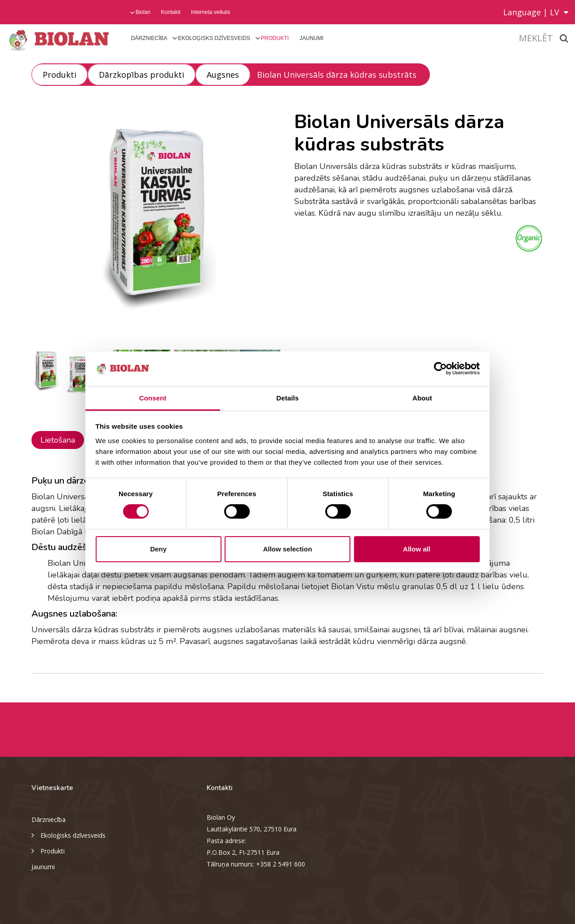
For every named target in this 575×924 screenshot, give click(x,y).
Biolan (143, 12)
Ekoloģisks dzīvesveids (214, 38)
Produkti (275, 38)
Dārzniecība (149, 38)
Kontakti (170, 12)
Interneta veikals (210, 12)
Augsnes (223, 75)
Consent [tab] (153, 398)
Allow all (417, 549)
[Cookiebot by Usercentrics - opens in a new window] (440, 369)
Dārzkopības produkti (142, 75)
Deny (158, 549)
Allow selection (287, 549)
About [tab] (422, 398)
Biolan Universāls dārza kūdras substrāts (337, 75)
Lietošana (58, 440)
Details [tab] (287, 398)
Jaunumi (312, 38)
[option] (156, 223)
